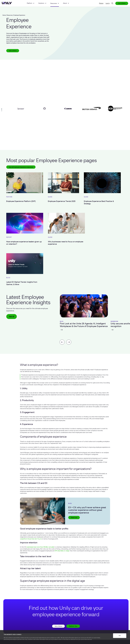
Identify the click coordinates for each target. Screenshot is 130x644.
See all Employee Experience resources (21, 167)
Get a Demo (122, 3)
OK (120, 636)
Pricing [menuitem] (101, 3)
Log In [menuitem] (108, 3)
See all (12, 317)
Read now (74, 517)
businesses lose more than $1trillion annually (40, 547)
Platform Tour (73, 626)
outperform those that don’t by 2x (31, 539)
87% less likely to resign (62, 551)
